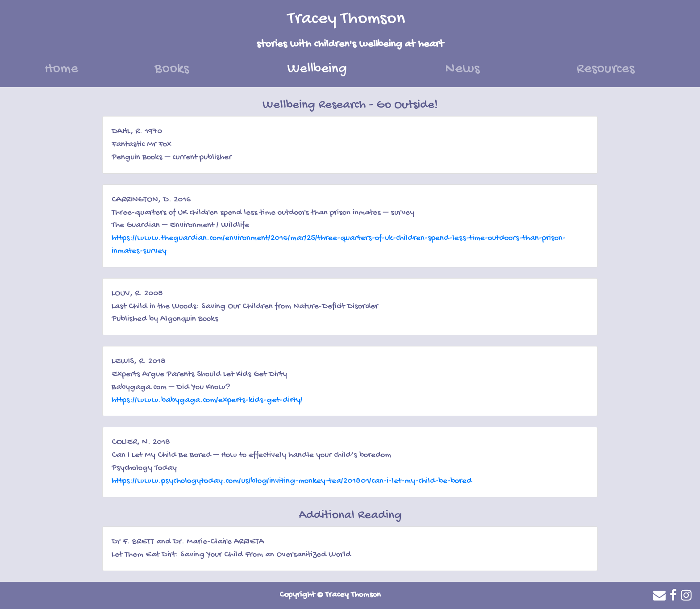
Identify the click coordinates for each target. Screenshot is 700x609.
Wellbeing (342, 68)
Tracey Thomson (346, 19)
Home (61, 69)
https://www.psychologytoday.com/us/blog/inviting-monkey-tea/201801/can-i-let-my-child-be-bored (292, 481)
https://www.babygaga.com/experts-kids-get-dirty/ (207, 400)
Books (172, 69)
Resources (605, 69)
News (462, 69)
